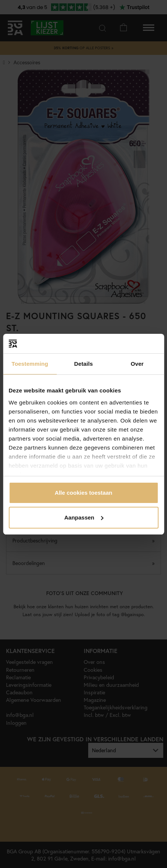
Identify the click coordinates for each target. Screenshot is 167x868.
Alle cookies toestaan (83, 493)
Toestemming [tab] (30, 364)
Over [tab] (137, 364)
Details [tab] (84, 364)
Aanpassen (84, 517)
